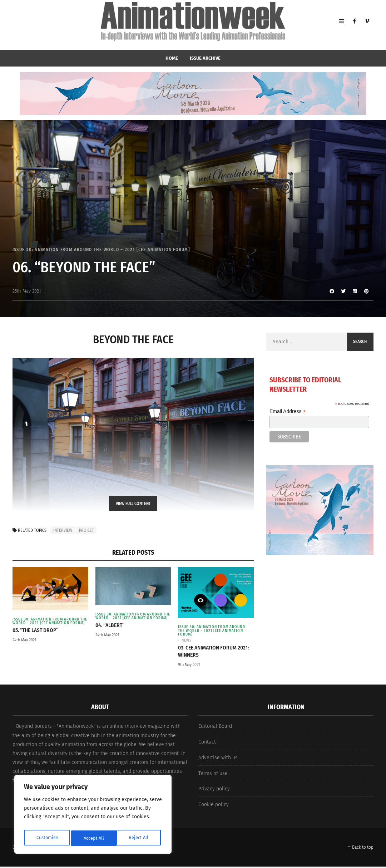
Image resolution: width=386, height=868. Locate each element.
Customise (47, 838)
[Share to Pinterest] (366, 291)
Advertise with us (218, 759)
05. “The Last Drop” (38, 635)
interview (63, 530)
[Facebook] (354, 25)
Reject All (94, 838)
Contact (207, 744)
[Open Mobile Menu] (341, 25)
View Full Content (133, 504)
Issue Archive (205, 58)
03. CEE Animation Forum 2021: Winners (209, 652)
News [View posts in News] (187, 641)
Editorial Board (215, 728)
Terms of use (213, 775)
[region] (93, 816)
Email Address (288, 411)
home (172, 58)
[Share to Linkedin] (355, 291)
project (86, 530)
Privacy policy (214, 791)
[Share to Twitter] (343, 291)
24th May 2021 (24, 645)
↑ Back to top (360, 849)
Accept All (140, 838)
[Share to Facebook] (332, 291)
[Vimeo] (367, 25)
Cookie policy (214, 806)
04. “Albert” (111, 630)
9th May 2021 (189, 666)
